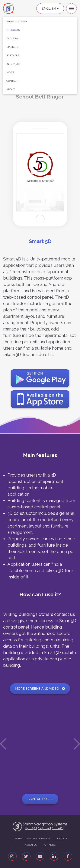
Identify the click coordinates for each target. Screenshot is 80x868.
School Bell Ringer (40, 97)
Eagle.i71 (12, 38)
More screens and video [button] (40, 689)
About (11, 89)
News (10, 72)
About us (31, 845)
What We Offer (17, 21)
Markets (12, 47)
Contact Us (40, 799)
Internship (14, 64)
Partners (13, 55)
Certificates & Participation (32, 838)
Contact (12, 81)
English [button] (50, 8)
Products (13, 30)
